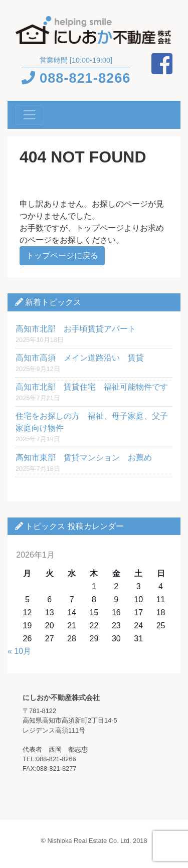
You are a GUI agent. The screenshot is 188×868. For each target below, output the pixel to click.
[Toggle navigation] (30, 115)
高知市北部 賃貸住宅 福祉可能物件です (92, 387)
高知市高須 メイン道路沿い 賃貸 (80, 358)
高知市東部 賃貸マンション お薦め (84, 458)
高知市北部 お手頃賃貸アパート (76, 329)
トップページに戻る (62, 255)
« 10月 (19, 651)
